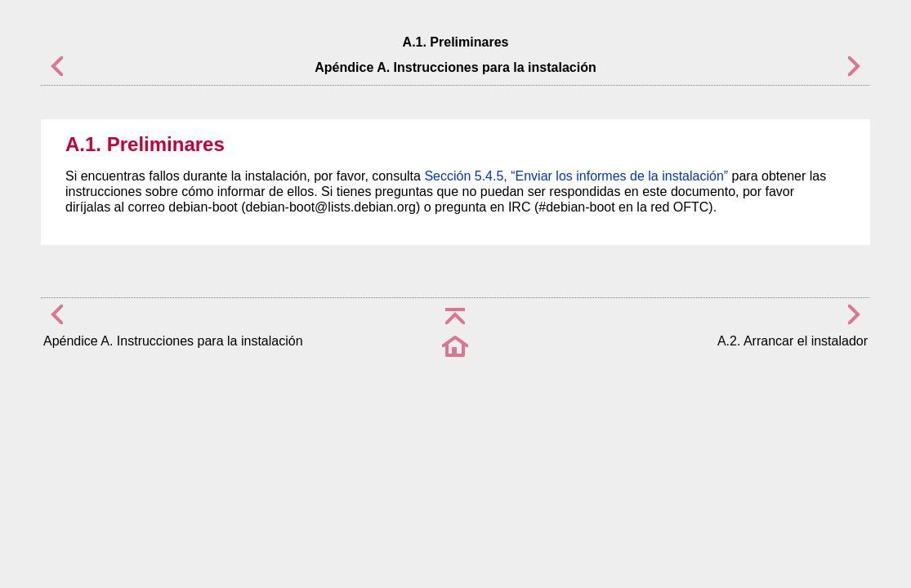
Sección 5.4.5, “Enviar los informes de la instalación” (576, 176)
